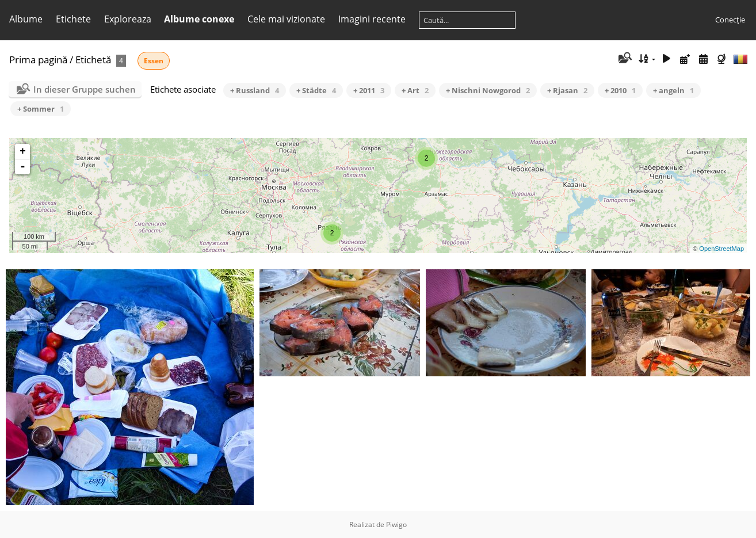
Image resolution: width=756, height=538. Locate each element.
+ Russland (255, 90)
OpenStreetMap (721, 249)
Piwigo (396, 524)
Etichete (73, 19)
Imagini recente (372, 19)
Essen (154, 61)
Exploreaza (128, 19)
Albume (26, 19)
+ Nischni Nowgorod (488, 90)
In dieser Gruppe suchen (85, 89)
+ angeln (673, 90)
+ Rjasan (567, 90)
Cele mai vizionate (286, 19)
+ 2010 (620, 90)
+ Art (415, 90)
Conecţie (730, 20)
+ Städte (316, 90)
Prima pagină (38, 60)
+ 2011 (369, 90)
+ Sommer (41, 109)
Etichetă (93, 60)
